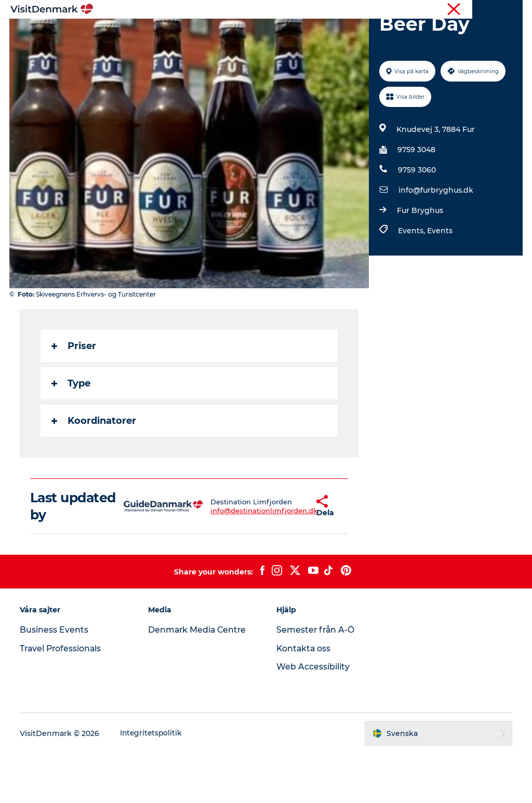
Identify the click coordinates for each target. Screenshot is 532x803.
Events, (412, 280)
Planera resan (374, 34)
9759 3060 (416, 219)
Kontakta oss (304, 698)
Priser (75, 395)
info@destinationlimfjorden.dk (235, 560)
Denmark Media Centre (199, 679)
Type (72, 433)
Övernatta (311, 34)
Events (439, 280)
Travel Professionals (63, 698)
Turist (486, 10)
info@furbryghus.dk (435, 239)
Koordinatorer (95, 470)
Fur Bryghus (420, 260)
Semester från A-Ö (316, 679)
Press (513, 10)
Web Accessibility (313, 716)
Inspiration (153, 34)
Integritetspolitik (153, 783)
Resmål (205, 34)
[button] (288, 556)
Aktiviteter (256, 34)
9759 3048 (416, 199)
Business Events (55, 679)
